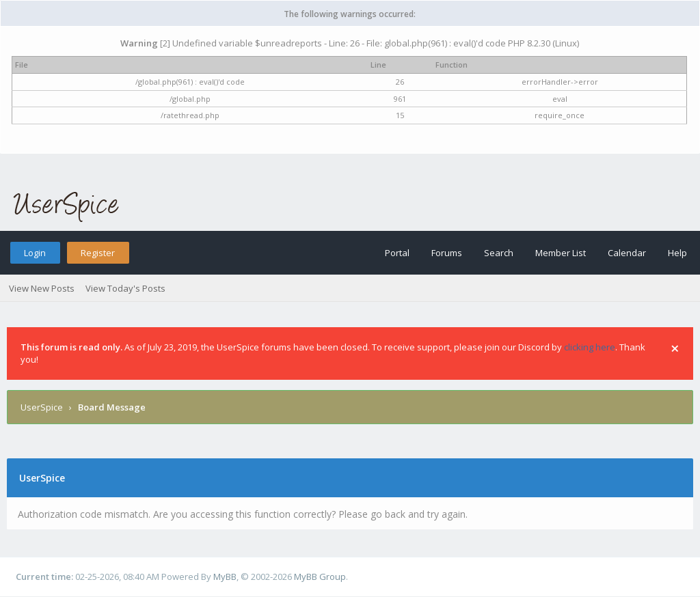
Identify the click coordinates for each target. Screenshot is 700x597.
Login (35, 253)
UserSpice (42, 407)
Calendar (627, 253)
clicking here (590, 347)
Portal (397, 253)
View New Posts (42, 288)
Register (98, 253)
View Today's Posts (125, 288)
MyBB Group (320, 577)
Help (677, 253)
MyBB (225, 577)
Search (499, 253)
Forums (447, 253)
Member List (561, 253)
